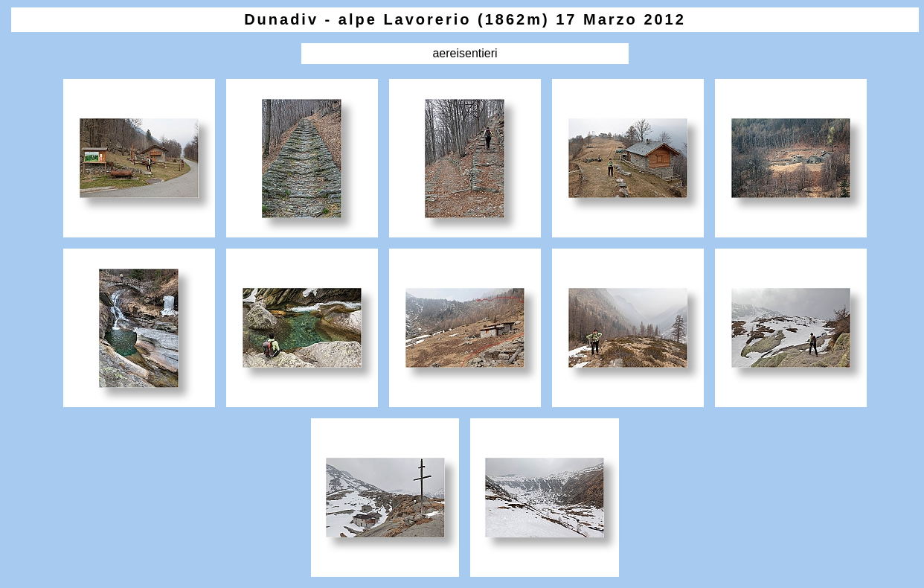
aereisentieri (465, 53)
